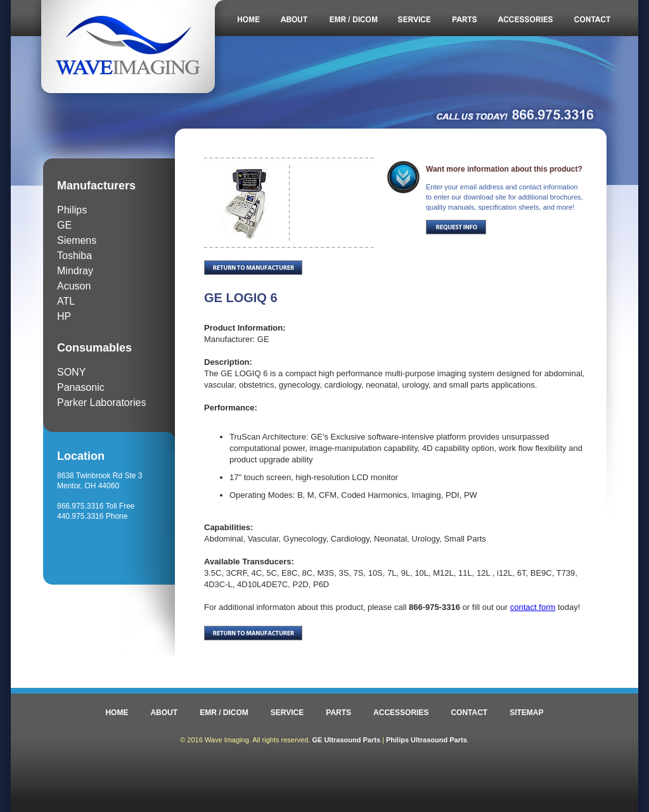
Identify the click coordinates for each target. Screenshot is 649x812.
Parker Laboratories (102, 403)
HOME (117, 713)
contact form (533, 607)
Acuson (74, 286)
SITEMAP (526, 713)
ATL (66, 301)
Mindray (75, 271)
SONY (71, 372)
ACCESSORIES (401, 713)
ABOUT (164, 713)
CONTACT (469, 713)
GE (64, 225)
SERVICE (287, 713)
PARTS (338, 713)
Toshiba (74, 256)
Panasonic (81, 387)
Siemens (77, 240)
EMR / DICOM (224, 713)
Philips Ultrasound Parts (427, 740)
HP (64, 316)
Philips (72, 210)
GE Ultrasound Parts (346, 740)
